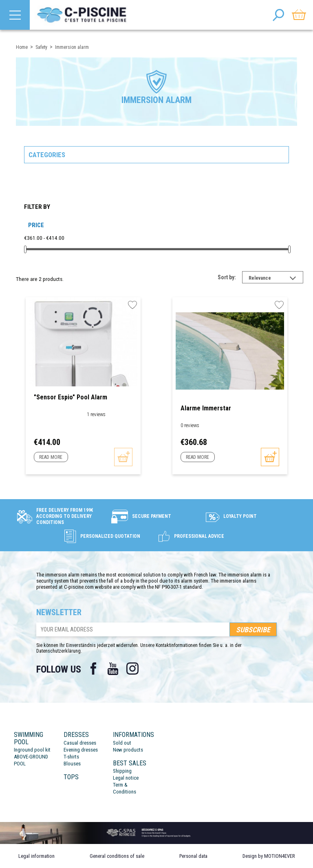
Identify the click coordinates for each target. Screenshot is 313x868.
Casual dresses (80, 743)
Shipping (122, 771)
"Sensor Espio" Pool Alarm (71, 397)
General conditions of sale (117, 856)
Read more (51, 457)
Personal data (193, 856)
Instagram (132, 669)
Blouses (72, 764)
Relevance (276, 279)
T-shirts (71, 757)
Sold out (122, 743)
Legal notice (126, 778)
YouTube (113, 669)
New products (128, 750)
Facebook (93, 669)
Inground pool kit (32, 750)
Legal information (36, 856)
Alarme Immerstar (206, 408)
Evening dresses (81, 750)
